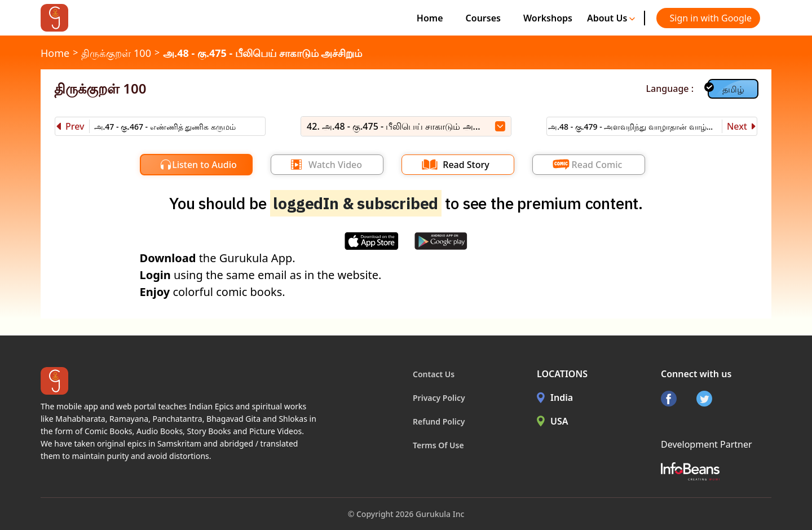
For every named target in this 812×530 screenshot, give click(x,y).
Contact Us (434, 374)
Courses (483, 18)
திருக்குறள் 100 (116, 53)
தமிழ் (733, 89)
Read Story (466, 165)
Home (430, 18)
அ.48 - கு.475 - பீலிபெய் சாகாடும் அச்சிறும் (262, 53)
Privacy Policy (439, 398)
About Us (611, 18)
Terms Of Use (438, 445)
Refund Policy (439, 421)
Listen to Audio (204, 165)
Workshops (548, 18)
